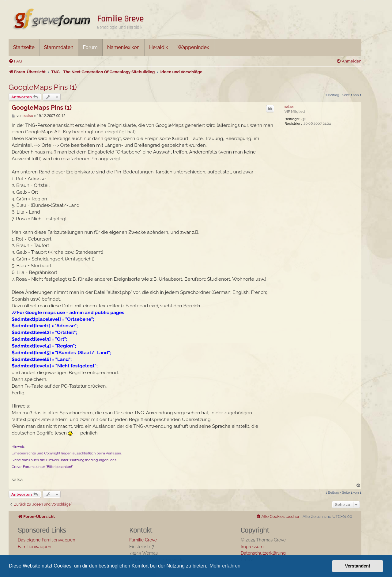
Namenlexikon (123, 47)
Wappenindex (193, 47)
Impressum (252, 547)
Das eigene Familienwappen (47, 540)
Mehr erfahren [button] (225, 566)
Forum (90, 47)
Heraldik (159, 47)
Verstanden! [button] (358, 566)
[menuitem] (15, 61)
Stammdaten (59, 47)
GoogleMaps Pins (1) (43, 87)
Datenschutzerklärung (263, 553)
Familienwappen (34, 547)
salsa (289, 107)
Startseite (24, 47)
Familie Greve (120, 19)
